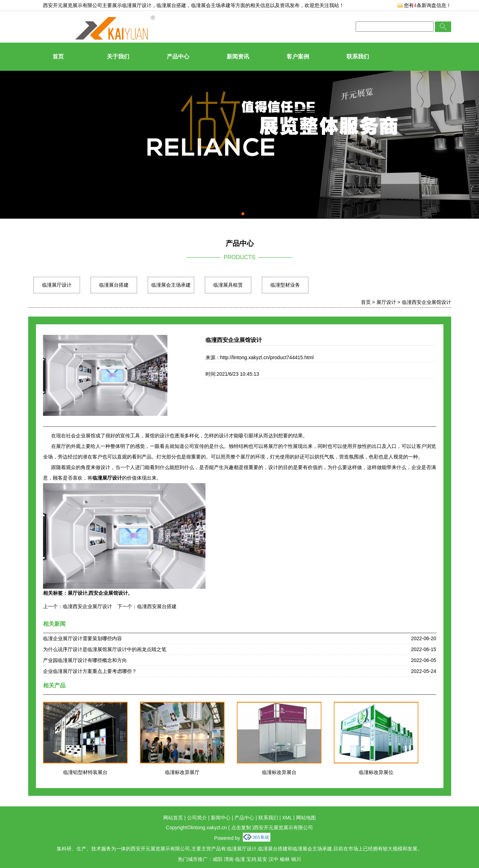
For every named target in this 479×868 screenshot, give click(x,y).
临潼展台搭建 (114, 285)
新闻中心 (221, 818)
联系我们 (358, 57)
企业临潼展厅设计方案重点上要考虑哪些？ (90, 671)
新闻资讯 (238, 57)
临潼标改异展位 (376, 772)
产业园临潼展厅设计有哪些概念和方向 (85, 660)
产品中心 (178, 57)
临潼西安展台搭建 (157, 606)
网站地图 (306, 818)
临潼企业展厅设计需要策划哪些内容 (82, 638)
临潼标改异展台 (279, 772)
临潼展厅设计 (137, 5)
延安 (262, 859)
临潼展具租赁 (228, 285)
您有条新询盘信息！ (424, 5)
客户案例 (298, 57)
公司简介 (197, 818)
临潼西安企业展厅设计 (87, 606)
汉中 (274, 859)
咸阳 (217, 859)
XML (287, 818)
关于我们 (118, 57)
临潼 (240, 859)
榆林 (285, 859)
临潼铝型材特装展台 (85, 772)
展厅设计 (386, 302)
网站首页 (173, 818)
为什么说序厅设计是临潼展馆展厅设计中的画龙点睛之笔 (105, 649)
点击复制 (241, 828)
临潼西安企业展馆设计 (426, 302)
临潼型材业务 (285, 285)
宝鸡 (251, 859)
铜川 (296, 859)
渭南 (229, 859)
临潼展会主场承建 (171, 285)
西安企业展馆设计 (108, 593)
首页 (58, 57)
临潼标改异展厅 (182, 772)
